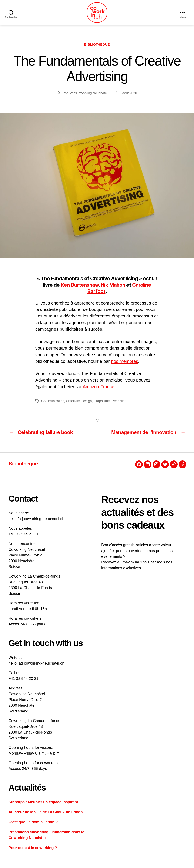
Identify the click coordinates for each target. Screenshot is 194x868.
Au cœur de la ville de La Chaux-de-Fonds (46, 812)
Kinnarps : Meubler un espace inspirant (43, 802)
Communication (53, 401)
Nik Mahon (113, 285)
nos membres (125, 361)
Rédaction (119, 401)
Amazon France (98, 387)
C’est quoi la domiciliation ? (33, 822)
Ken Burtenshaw (80, 285)
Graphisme (102, 401)
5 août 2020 (128, 93)
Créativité (73, 401)
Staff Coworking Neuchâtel (88, 93)
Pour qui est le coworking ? (33, 848)
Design (87, 401)
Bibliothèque (97, 44)
